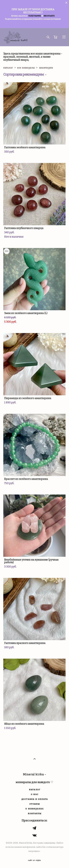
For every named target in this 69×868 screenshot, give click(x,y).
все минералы (26, 68)
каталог (8, 68)
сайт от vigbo (34, 860)
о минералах (35, 809)
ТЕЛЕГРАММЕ (35, 16)
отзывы (35, 804)
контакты (35, 813)
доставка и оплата (35, 799)
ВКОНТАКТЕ (49, 16)
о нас (35, 794)
